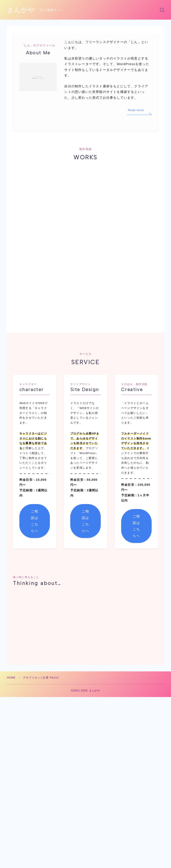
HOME (11, 624)
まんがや (21, 10)
